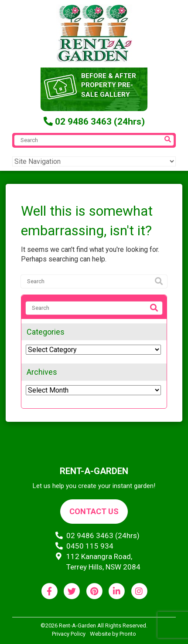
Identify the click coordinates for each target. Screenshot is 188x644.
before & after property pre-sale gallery (109, 85)
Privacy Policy (69, 634)
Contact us (94, 511)
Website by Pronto (113, 634)
